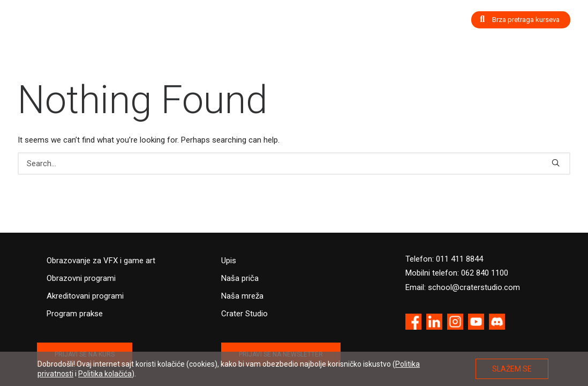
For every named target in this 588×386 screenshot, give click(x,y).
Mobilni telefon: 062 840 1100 (457, 273)
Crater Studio (244, 314)
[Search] (294, 164)
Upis (229, 261)
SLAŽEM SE (512, 369)
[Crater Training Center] (61, 25)
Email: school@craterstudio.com (463, 287)
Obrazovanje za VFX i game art (101, 261)
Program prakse (75, 314)
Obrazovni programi (81, 278)
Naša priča (240, 278)
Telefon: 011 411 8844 (444, 259)
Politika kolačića (105, 374)
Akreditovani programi (85, 296)
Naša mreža (242, 296)
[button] (556, 163)
